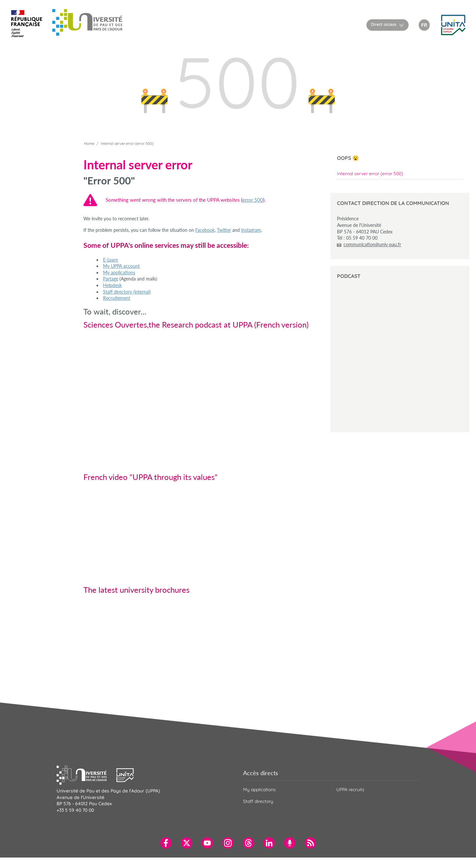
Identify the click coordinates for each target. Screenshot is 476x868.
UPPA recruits (350, 790)
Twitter (224, 230)
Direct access (384, 24)
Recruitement (117, 298)
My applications (119, 272)
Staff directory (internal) (127, 292)
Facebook (205, 230)
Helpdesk (112, 285)
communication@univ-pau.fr (372, 244)
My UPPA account (121, 266)
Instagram (251, 230)
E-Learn (111, 260)
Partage (111, 279)
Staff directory (258, 801)
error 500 (253, 200)
